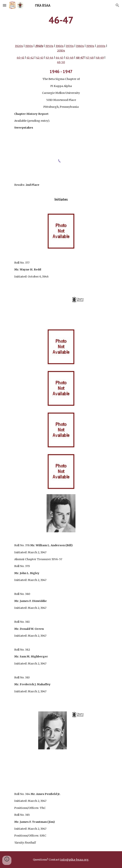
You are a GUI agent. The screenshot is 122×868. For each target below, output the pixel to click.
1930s (29, 46)
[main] (61, 20)
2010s (61, 51)
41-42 (30, 58)
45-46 (70, 58)
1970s (70, 46)
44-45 (60, 58)
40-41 (21, 58)
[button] (5, 5)
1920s (19, 46)
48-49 (100, 58)
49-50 (61, 62)
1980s (80, 46)
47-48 (90, 58)
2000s (101, 46)
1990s (90, 46)
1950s (49, 46)
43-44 (50, 58)
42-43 (40, 58)
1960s (60, 46)
